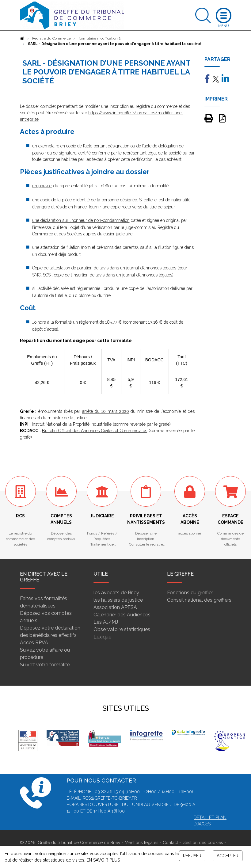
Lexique (102, 637)
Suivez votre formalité (45, 665)
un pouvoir (42, 186)
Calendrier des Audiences (122, 615)
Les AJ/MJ (106, 622)
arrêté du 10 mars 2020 (106, 411)
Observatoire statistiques (122, 629)
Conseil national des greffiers (199, 600)
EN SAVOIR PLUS (103, 860)
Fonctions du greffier (190, 593)
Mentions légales (142, 843)
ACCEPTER (228, 856)
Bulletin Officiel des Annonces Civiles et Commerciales (95, 431)
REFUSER (192, 856)
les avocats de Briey (116, 593)
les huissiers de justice (118, 600)
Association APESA (115, 607)
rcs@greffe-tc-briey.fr (110, 798)
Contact (170, 843)
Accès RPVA (34, 643)
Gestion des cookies (203, 843)
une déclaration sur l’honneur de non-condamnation (81, 220)
